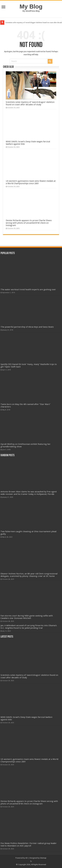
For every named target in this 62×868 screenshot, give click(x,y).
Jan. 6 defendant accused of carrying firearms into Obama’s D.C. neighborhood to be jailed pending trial (29, 627)
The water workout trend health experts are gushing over (28, 290)
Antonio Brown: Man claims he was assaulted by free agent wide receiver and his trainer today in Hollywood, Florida (29, 493)
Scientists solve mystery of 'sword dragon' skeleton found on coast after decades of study (30, 103)
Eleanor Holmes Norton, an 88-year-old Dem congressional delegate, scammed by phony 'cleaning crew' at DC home (29, 575)
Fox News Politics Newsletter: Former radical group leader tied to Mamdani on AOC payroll (29, 845)
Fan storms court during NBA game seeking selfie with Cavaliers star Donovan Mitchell (27, 617)
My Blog (31, 6)
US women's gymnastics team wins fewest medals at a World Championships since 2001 (31, 182)
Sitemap (43, 858)
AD (27, 858)
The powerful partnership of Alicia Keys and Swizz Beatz (27, 327)
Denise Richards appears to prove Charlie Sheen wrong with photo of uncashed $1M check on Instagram (29, 223)
